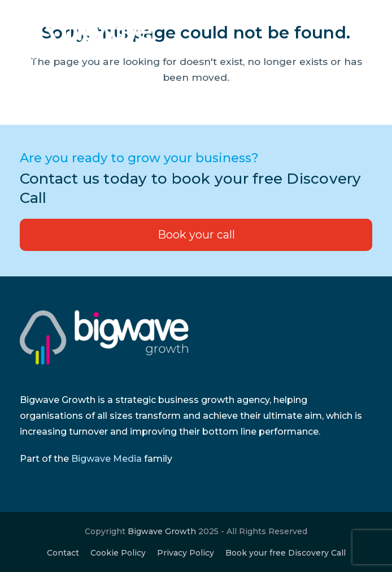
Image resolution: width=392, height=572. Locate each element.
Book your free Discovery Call (286, 553)
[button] (366, 38)
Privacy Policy (186, 553)
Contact (63, 553)
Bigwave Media (106, 459)
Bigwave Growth (162, 531)
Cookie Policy (118, 553)
